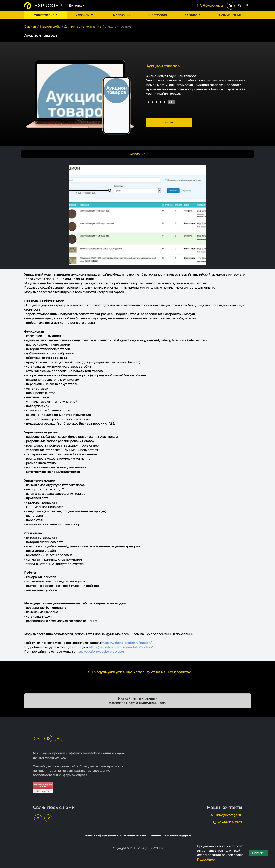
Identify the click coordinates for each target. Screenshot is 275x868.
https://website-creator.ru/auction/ (126, 643)
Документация (230, 15)
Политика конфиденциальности (102, 835)
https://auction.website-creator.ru (100, 652)
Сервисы (84, 15)
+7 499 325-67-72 (230, 822)
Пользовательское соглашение (143, 835)
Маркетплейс (45, 15)
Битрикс (77, 6)
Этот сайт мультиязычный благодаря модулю (138, 701)
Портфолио (158, 15)
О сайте (193, 15)
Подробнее (206, 860)
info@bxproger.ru (210, 6)
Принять (258, 853)
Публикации (121, 15)
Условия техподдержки (178, 835)
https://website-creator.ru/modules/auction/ (121, 647)
